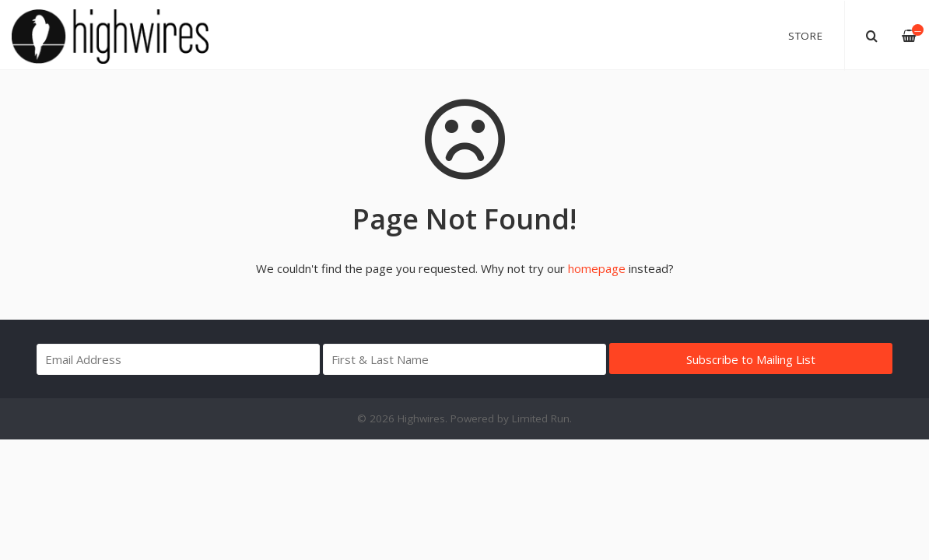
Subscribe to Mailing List (751, 359)
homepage (597, 268)
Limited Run (541, 418)
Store (806, 36)
